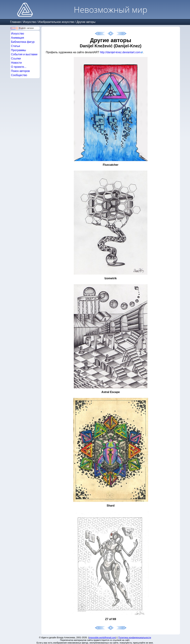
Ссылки (16, 59)
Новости (16, 63)
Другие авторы (86, 22)
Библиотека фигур (23, 42)
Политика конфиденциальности (135, 637)
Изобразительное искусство (56, 22)
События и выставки (24, 54)
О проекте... (19, 67)
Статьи (16, 46)
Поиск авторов (20, 71)
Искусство (30, 22)
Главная (16, 22)
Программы (19, 50)
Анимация (18, 38)
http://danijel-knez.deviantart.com (120, 52)
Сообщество (19, 75)
